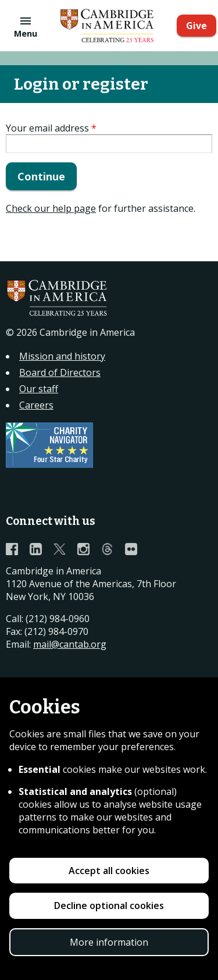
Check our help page (51, 208)
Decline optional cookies (109, 906)
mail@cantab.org (70, 644)
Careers (36, 405)
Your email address (51, 128)
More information (109, 942)
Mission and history (62, 356)
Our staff (39, 389)
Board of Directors (60, 372)
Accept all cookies (109, 871)
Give (196, 26)
